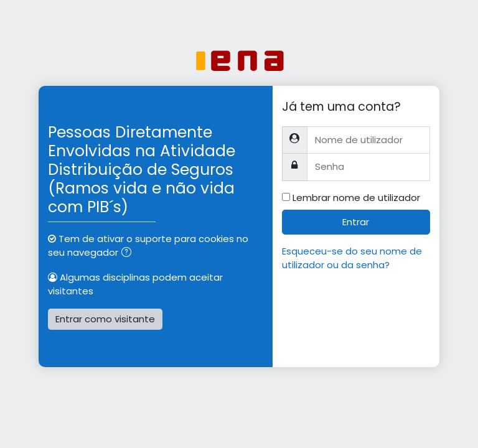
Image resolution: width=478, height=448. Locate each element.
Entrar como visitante (105, 319)
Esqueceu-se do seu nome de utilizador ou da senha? (352, 258)
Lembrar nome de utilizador (356, 198)
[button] (129, 253)
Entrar (356, 222)
